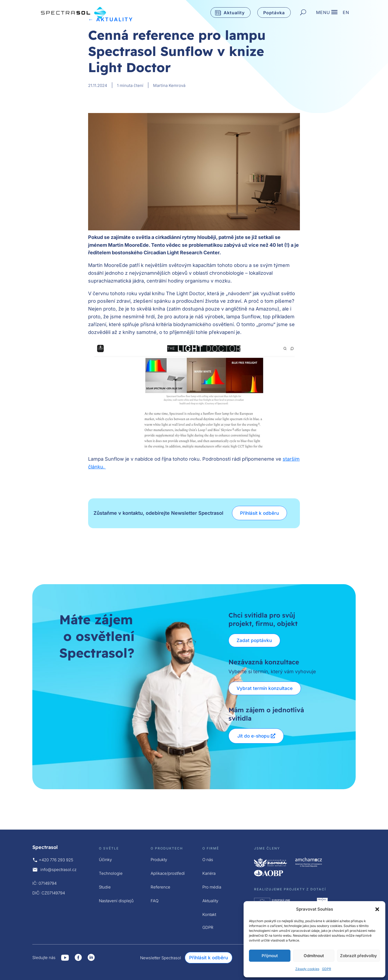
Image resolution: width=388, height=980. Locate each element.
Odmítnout (314, 956)
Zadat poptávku (255, 640)
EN (346, 14)
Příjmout (270, 956)
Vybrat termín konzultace (265, 688)
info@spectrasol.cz (58, 870)
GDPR (327, 969)
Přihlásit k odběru (260, 513)
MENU (323, 14)
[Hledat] (303, 13)
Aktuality (234, 13)
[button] (377, 909)
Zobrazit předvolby (358, 956)
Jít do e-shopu (253, 736)
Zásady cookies (307, 969)
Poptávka (274, 13)
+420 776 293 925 (56, 860)
